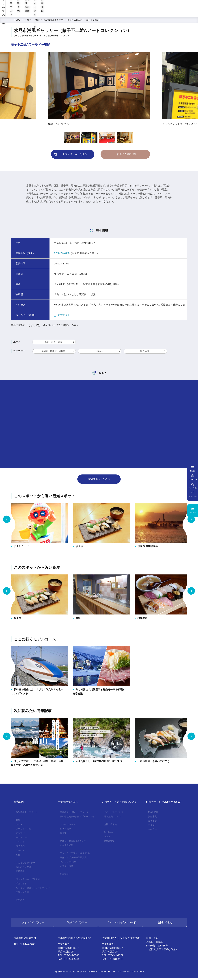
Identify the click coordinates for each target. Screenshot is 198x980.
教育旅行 (64, 835)
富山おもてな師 (24, 869)
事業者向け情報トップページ (74, 814)
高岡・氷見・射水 (53, 344)
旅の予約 (20, 848)
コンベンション (68, 826)
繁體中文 (153, 818)
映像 (18, 857)
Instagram (109, 843)
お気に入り (21, 902)
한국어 (151, 827)
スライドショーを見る (75, 156)
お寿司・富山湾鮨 (128, 14)
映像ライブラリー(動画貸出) (74, 859)
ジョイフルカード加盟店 (28, 881)
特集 (18, 822)
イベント (20, 844)
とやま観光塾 (67, 847)
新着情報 (182, 14)
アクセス (20, 852)
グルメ (19, 826)
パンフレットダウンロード (121, 924)
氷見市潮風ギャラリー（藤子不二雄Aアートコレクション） (72, 22)
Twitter (107, 838)
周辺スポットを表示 (99, 481)
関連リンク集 (22, 894)
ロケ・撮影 (65, 831)
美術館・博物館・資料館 (53, 353)
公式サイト (62, 317)
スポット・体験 (32, 22)
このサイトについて (114, 814)
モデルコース (22, 839)
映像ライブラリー (77, 924)
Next (169, 91)
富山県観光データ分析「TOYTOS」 (77, 818)
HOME (17, 22)
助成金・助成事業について (73, 843)
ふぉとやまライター (158, 14)
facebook (109, 834)
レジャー (99, 353)
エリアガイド (85, 14)
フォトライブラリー (33, 924)
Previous (29, 91)
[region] (124, 6)
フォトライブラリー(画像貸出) (75, 855)
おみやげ (20, 835)
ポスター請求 (67, 868)
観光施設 (145, 353)
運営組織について (113, 818)
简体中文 (153, 823)
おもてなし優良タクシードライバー (33, 890)
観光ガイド (21, 885)
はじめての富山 (61, 14)
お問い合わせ (111, 826)
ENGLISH (153, 814)
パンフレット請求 (69, 864)
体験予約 (106, 14)
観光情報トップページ (27, 814)
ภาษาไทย (153, 831)
